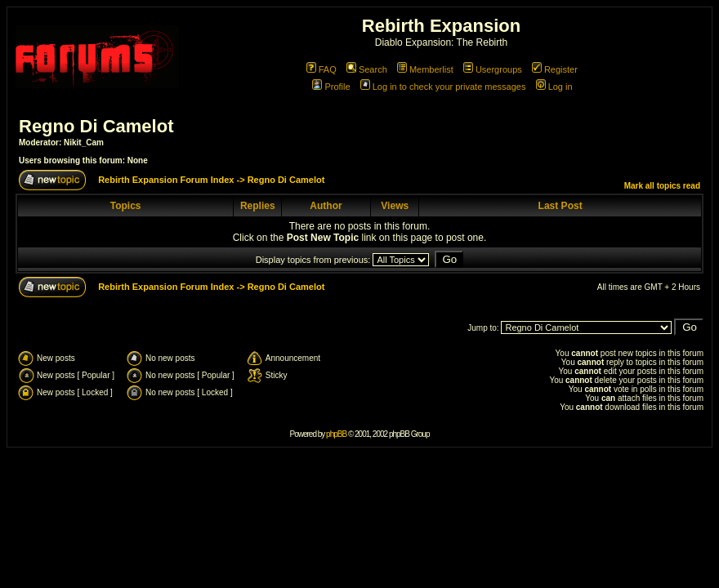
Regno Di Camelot (96, 126)
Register (555, 69)
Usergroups (493, 69)
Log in (554, 87)
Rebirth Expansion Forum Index (166, 180)
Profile (331, 87)
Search (367, 69)
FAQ (322, 69)
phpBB (336, 434)
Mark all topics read (662, 186)
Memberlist (425, 69)
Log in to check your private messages (443, 87)
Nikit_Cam (84, 143)
